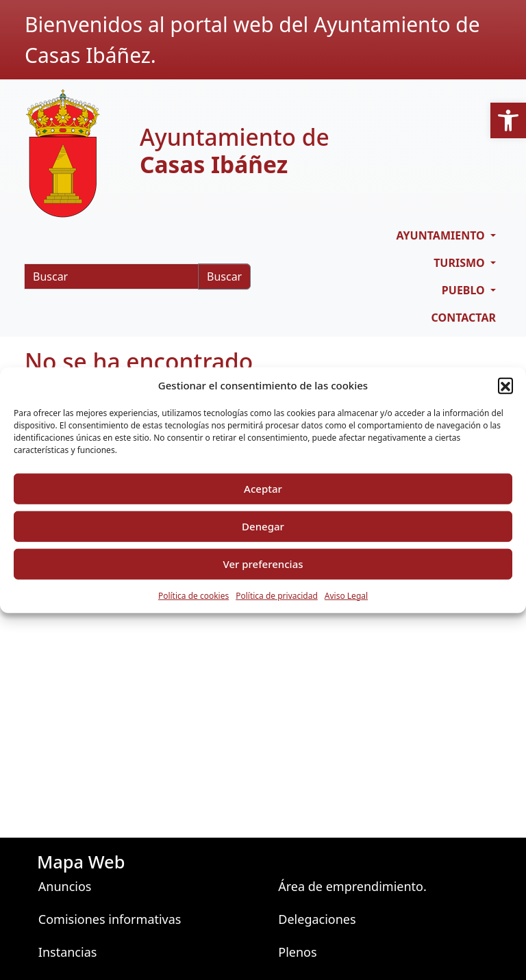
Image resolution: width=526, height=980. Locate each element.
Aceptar (263, 489)
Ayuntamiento (441, 235)
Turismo (461, 263)
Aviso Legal (346, 595)
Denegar (263, 526)
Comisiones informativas (110, 919)
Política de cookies (193, 595)
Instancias (68, 952)
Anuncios (65, 886)
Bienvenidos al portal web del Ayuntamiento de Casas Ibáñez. (252, 40)
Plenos (297, 952)
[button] (508, 120)
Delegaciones (317, 919)
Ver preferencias (263, 564)
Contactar (464, 318)
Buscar (224, 276)
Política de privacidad (277, 595)
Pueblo (465, 290)
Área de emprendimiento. (352, 886)
